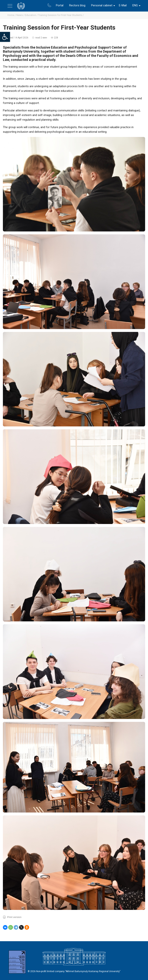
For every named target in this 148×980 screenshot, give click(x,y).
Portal (60, 5)
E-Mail (123, 5)
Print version (14, 917)
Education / (32, 15)
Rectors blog (77, 5)
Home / (12, 15)
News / (21, 15)
